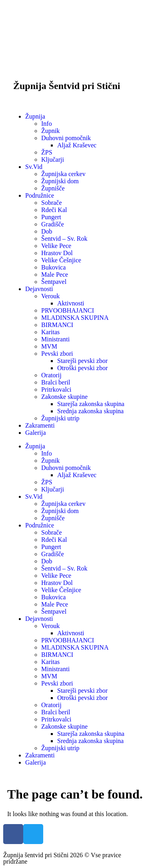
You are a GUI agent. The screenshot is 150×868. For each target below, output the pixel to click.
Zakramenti (40, 425)
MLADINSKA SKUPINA (75, 318)
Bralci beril (56, 382)
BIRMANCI (57, 325)
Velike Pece (56, 246)
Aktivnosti (71, 303)
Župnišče (53, 188)
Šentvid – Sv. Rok (64, 239)
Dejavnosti (39, 289)
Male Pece (55, 274)
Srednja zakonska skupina (90, 411)
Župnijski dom (60, 181)
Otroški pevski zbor (82, 368)
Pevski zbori (57, 354)
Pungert (51, 217)
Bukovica (53, 267)
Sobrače (52, 203)
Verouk (50, 296)
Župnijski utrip (60, 418)
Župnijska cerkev (63, 174)
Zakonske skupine (64, 397)
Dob (47, 231)
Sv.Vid (34, 167)
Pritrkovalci (56, 389)
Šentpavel (54, 282)
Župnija (35, 116)
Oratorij (51, 375)
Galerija (36, 433)
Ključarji (53, 160)
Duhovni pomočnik (66, 138)
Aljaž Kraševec (77, 145)
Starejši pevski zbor (82, 361)
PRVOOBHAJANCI (68, 310)
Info (47, 124)
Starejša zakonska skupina (91, 404)
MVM (49, 346)
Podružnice (40, 195)
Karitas (50, 332)
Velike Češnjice (61, 260)
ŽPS (47, 152)
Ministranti (55, 339)
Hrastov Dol (57, 253)
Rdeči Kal (54, 210)
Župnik (50, 131)
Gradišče (53, 224)
